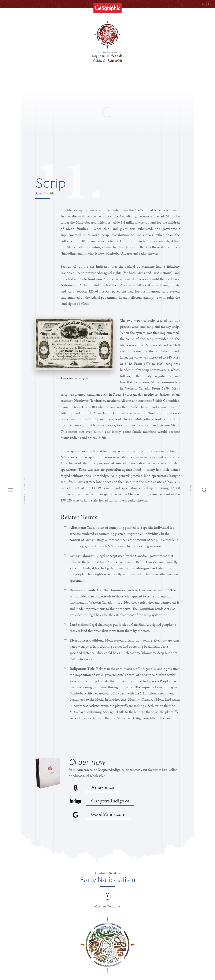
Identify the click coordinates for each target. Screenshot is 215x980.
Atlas (39, 193)
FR (210, 4)
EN (203, 4)
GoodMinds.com (108, 814)
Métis (50, 193)
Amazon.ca (103, 787)
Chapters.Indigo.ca (110, 801)
